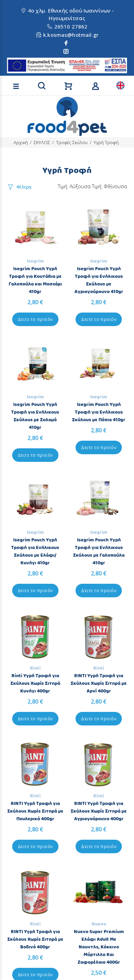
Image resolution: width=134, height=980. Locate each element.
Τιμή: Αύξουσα (74, 186)
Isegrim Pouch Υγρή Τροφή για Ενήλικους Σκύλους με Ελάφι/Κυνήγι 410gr (35, 551)
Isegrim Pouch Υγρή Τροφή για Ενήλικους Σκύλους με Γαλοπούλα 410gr (99, 551)
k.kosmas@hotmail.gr (71, 35)
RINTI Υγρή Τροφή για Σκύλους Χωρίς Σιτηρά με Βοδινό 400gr (35, 939)
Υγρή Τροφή (106, 142)
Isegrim (35, 261)
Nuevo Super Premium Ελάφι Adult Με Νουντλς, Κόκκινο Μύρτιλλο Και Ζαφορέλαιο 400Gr (99, 947)
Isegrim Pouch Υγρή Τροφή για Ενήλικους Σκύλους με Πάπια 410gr (99, 412)
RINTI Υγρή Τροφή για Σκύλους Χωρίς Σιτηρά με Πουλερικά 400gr (35, 811)
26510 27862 (71, 26)
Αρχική (21, 142)
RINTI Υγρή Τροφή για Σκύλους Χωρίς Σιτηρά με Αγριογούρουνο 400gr (99, 811)
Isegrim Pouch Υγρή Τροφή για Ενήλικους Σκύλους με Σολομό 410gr (35, 416)
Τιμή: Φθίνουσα (109, 186)
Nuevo (99, 924)
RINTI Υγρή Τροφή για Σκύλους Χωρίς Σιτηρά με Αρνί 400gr (99, 683)
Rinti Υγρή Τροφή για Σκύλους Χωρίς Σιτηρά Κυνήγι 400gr (35, 683)
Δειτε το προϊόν (35, 319)
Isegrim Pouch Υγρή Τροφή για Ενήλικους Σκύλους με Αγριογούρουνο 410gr (99, 280)
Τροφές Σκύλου (72, 142)
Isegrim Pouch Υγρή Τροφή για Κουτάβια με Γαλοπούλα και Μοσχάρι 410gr (35, 280)
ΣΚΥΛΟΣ (42, 142)
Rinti (35, 668)
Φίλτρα (24, 187)
